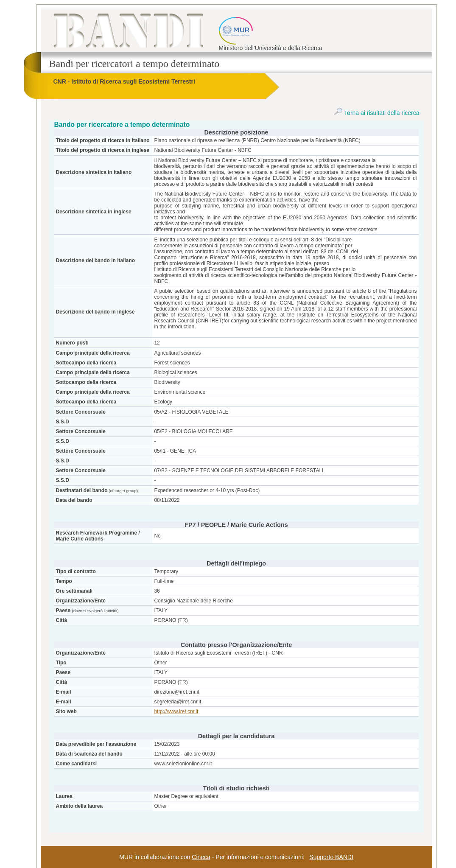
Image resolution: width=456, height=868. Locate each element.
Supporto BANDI (331, 857)
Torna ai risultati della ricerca (376, 113)
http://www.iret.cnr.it (176, 711)
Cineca (201, 857)
